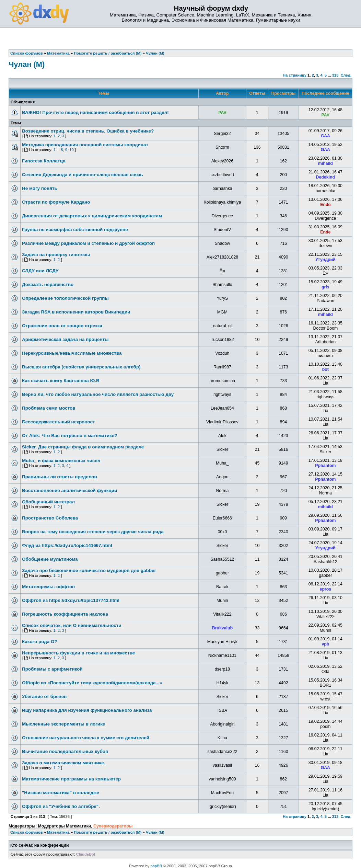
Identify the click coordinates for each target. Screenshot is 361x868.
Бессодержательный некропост (59, 422)
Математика (58, 832)
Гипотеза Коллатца (44, 161)
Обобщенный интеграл (48, 502)
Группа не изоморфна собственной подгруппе (75, 230)
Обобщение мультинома (50, 559)
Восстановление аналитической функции (69, 490)
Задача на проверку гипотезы (56, 255)
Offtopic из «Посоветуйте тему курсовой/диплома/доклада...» (92, 683)
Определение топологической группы (65, 298)
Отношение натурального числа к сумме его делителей (86, 738)
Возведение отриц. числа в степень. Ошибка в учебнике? (88, 131)
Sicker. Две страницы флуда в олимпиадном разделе (83, 447)
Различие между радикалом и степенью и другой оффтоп (88, 243)
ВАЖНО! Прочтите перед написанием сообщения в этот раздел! (95, 112)
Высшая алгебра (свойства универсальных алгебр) (81, 367)
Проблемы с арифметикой (52, 669)
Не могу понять (40, 188)
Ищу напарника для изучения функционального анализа (87, 710)
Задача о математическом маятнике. (64, 763)
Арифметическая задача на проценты (65, 339)
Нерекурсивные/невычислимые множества (72, 353)
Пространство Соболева (50, 518)
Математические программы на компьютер (71, 779)
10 (71, 150)
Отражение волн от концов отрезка (62, 326)
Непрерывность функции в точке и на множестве (78, 653)
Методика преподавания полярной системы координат (85, 145)
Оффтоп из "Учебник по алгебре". (61, 806)
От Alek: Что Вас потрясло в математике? (69, 436)
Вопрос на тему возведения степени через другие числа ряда (93, 532)
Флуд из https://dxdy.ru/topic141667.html (67, 545)
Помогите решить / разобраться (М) (108, 832)
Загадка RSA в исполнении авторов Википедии (76, 312)
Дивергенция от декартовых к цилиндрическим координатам (92, 216)
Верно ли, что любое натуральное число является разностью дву (98, 394)
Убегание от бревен (44, 696)
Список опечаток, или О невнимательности (72, 625)
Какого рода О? (40, 642)
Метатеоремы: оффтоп (48, 587)
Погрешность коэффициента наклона (65, 614)
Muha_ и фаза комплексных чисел (61, 461)
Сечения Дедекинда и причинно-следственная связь (83, 175)
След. (346, 75)
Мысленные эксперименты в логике (63, 724)
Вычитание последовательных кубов (65, 751)
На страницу (295, 75)
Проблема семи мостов (49, 408)
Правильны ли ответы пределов (60, 477)
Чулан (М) (27, 64)
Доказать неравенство (48, 284)
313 (335, 75)
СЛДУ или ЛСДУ (40, 271)
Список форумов (27, 832)
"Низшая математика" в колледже (61, 793)
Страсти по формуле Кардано (56, 202)
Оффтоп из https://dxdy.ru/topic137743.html (71, 600)
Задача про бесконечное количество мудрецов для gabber (89, 570)
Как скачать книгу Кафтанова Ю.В (61, 381)
